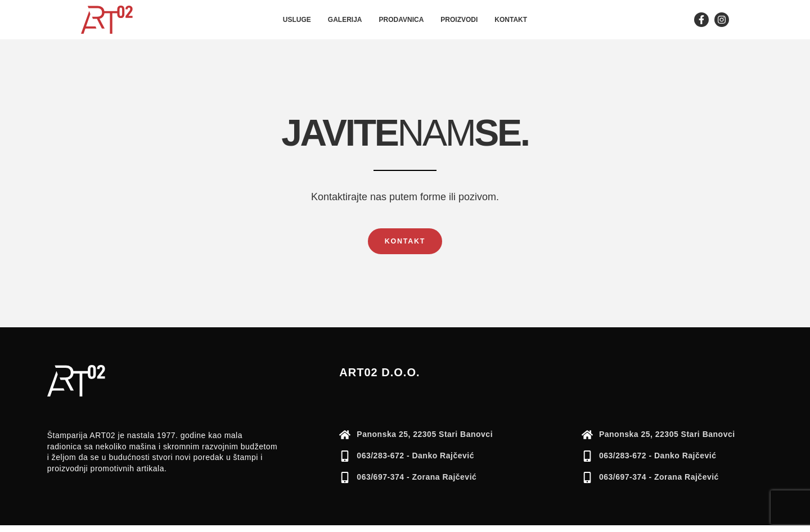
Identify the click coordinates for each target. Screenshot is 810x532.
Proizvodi (459, 20)
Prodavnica (402, 20)
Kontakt (511, 20)
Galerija (345, 20)
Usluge (297, 20)
